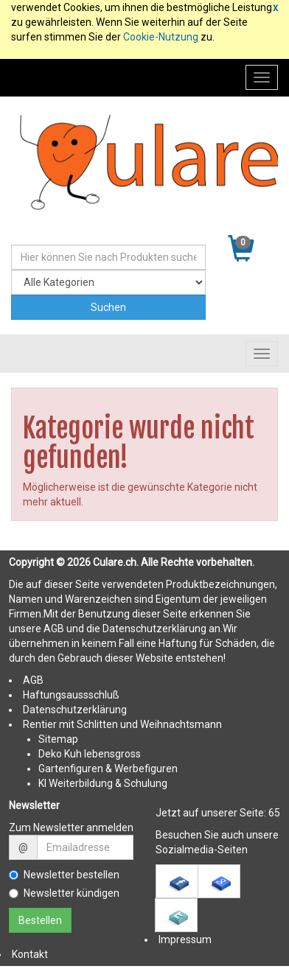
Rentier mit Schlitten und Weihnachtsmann (122, 724)
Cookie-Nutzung (161, 37)
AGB (33, 680)
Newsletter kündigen (64, 893)
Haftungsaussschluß (71, 695)
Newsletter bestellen (64, 875)
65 (274, 813)
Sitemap (58, 739)
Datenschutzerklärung (75, 710)
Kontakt (30, 954)
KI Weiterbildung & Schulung (103, 783)
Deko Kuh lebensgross (90, 754)
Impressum (185, 939)
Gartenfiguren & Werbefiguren (108, 769)
